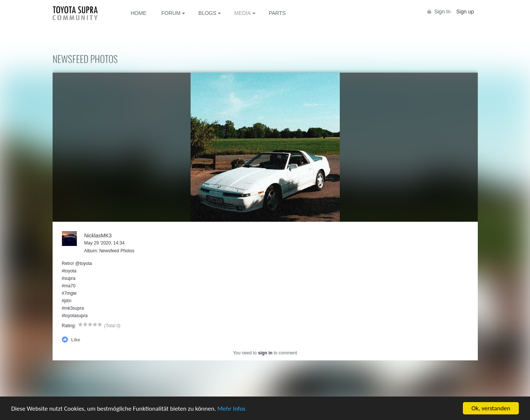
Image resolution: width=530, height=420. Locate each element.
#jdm (67, 301)
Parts (277, 13)
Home (139, 13)
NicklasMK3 (98, 236)
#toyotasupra (75, 316)
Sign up (465, 12)
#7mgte (69, 293)
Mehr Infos (231, 409)
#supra (69, 278)
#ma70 (69, 286)
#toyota (69, 271)
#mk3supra (73, 308)
